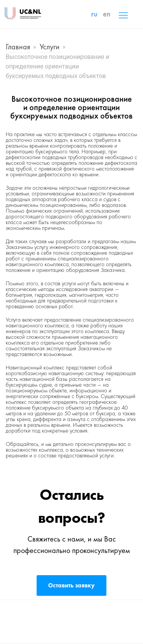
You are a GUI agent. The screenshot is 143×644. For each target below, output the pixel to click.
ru (94, 14)
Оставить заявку (71, 585)
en (107, 14)
